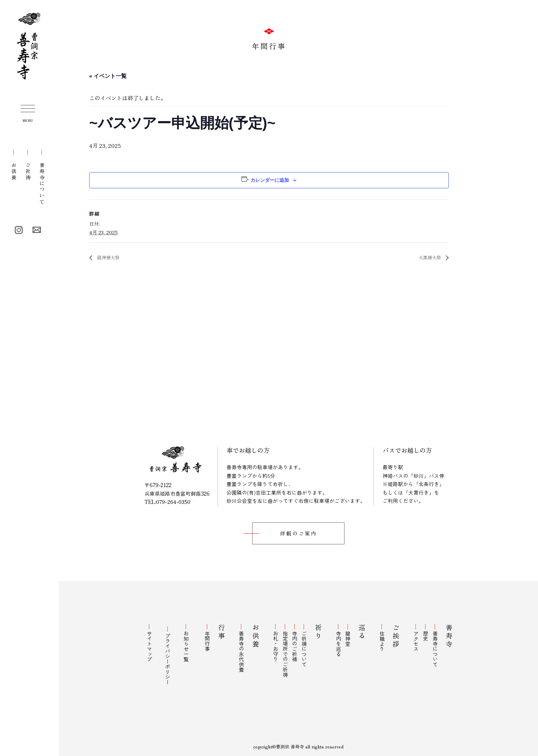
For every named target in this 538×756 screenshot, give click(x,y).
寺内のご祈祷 (297, 643)
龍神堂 (348, 636)
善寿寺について (42, 177)
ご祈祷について (305, 646)
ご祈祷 (28, 165)
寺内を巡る (341, 641)
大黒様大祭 (428, 258)
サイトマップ (148, 643)
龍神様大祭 (110, 258)
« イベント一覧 (108, 76)
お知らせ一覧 (185, 643)
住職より (384, 638)
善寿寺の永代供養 (245, 649)
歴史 (428, 633)
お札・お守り (281, 643)
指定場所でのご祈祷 (289, 651)
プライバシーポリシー (167, 654)
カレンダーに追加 (270, 180)
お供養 (14, 165)
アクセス (420, 638)
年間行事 (209, 638)
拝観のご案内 (299, 534)
